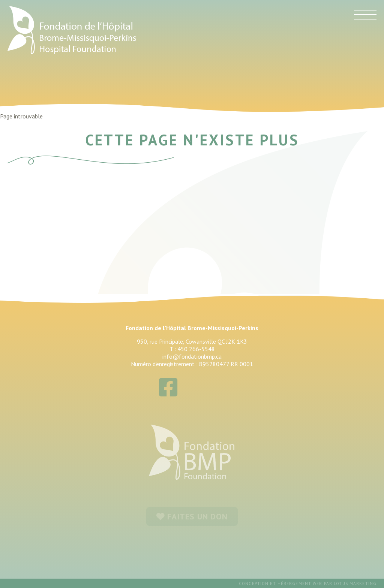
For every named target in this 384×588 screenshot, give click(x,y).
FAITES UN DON (192, 516)
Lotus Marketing (355, 584)
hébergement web (300, 584)
